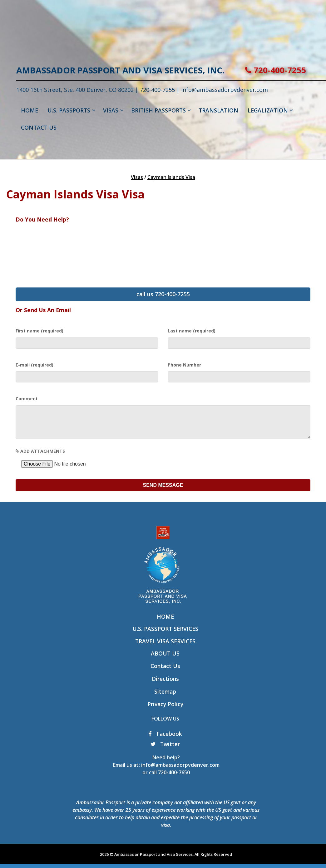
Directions (165, 685)
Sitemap (165, 698)
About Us (165, 660)
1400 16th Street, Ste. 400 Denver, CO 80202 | (78, 90)
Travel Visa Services (165, 647)
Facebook (165, 740)
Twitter (165, 750)
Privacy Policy (165, 710)
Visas (137, 177)
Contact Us (165, 672)
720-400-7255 (276, 70)
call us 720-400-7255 (163, 294)
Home (165, 623)
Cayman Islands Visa (171, 177)
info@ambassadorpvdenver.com (180, 771)
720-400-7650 (174, 779)
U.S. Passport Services (165, 635)
